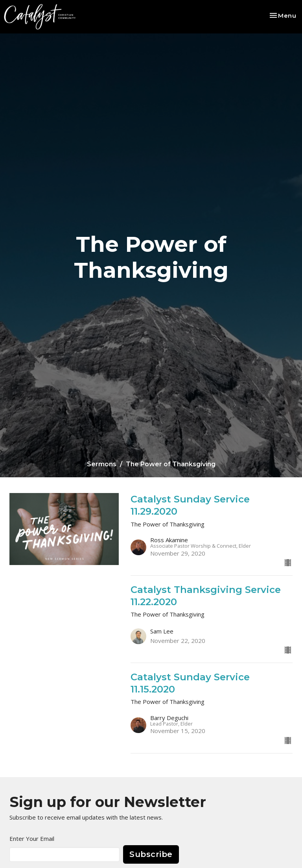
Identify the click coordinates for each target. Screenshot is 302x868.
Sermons (102, 464)
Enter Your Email (32, 838)
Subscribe (151, 854)
